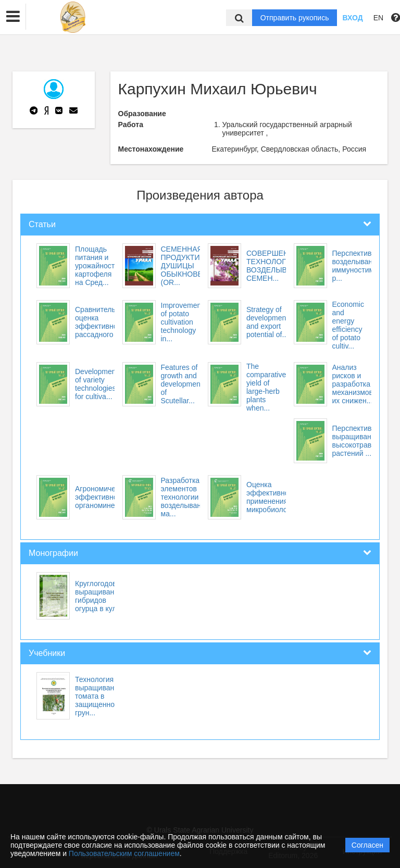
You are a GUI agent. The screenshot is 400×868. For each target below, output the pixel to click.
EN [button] (378, 18)
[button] (13, 17)
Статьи (42, 224)
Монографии (53, 553)
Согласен (367, 845)
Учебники (47, 653)
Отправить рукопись (295, 18)
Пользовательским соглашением (124, 853)
